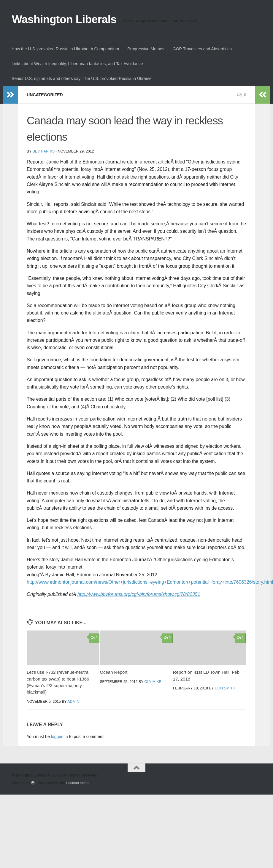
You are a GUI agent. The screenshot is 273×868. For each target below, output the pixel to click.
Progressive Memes (146, 49)
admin (73, 702)
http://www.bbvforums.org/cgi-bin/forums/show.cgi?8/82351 (139, 594)
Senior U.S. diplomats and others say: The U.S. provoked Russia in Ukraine (82, 78)
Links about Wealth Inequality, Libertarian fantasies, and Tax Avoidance (77, 64)
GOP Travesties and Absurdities (202, 49)
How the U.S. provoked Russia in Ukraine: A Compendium (65, 49)
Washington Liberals (64, 19)
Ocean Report (114, 672)
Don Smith (225, 688)
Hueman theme (78, 783)
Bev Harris (44, 151)
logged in (59, 737)
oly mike (153, 682)
